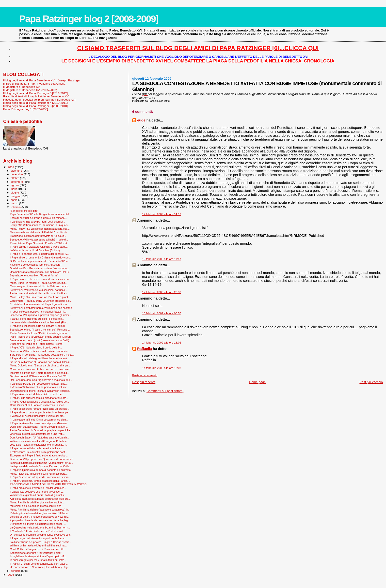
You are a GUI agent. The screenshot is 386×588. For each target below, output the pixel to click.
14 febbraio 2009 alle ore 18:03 (161, 368)
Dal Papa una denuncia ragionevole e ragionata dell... (41, 380)
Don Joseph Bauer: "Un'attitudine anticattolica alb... (39, 437)
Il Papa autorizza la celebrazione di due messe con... (40, 279)
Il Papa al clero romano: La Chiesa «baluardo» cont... (41, 257)
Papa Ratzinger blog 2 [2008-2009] (89, 19)
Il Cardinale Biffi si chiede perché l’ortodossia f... (38, 531)
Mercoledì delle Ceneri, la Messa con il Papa (36, 506)
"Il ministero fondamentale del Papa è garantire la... (39, 304)
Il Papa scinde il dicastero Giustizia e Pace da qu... (39, 247)
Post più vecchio (371, 382)
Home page (257, 382)
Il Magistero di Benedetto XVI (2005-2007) (30, 90)
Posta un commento (145, 375)
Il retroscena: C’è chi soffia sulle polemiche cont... (38, 452)
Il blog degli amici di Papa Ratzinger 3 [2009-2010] (35, 106)
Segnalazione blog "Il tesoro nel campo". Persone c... (40, 330)
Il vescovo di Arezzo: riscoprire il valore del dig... (38, 416)
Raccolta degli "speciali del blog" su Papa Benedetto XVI (39, 99)
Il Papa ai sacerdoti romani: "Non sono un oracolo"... (40, 409)
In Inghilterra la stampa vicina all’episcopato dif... (38, 556)
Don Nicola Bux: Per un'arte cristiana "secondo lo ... (40, 268)
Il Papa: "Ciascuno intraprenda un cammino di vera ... (41, 477)
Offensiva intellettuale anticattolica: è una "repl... (38, 434)
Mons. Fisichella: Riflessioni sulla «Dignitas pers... (39, 474)
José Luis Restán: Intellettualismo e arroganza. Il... (39, 445)
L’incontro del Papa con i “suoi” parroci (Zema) (37, 344)
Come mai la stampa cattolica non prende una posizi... (41, 369)
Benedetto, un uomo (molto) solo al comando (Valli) (39, 340)
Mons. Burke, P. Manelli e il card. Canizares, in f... (39, 283)
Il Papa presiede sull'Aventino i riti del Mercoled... (38, 488)
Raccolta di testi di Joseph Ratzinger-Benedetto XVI (36, 96)
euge (141, 120)
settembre (17, 182)
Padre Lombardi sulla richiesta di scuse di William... (40, 293)
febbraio (16, 207)
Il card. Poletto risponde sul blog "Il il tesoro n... (37, 319)
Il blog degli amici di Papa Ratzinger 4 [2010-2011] (35, 103)
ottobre (16, 178)
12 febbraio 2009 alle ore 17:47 (161, 259)
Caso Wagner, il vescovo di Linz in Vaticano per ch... (40, 286)
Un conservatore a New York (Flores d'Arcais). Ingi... (40, 567)
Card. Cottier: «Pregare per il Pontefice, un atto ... (38, 549)
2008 (11, 575)
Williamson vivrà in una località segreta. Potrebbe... (39, 441)
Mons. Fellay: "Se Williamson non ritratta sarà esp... (40, 229)
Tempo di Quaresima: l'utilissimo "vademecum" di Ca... (41, 463)
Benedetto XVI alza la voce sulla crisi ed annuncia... (40, 351)
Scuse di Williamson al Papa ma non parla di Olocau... (41, 362)
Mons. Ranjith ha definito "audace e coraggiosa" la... (40, 510)
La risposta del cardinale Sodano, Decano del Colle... (40, 466)
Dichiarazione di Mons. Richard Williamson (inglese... (40, 391)
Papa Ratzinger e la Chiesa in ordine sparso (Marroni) (41, 337)
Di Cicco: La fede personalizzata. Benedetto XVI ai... (40, 261)
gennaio (16, 571)
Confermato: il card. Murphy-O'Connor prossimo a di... (41, 301)
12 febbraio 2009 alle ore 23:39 (161, 292)
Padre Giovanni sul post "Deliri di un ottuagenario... (39, 333)
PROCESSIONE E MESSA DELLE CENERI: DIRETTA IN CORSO (48, 484)
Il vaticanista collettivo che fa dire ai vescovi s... (37, 492)
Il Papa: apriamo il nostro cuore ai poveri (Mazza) (38, 423)
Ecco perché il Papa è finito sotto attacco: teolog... (39, 455)
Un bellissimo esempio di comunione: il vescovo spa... (41, 535)
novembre (17, 174)
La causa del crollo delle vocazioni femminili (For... (39, 322)
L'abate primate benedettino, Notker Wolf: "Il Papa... (40, 513)
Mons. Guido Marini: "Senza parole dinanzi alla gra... (40, 365)
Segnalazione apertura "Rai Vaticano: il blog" (36, 553)
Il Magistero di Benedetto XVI (22, 87)
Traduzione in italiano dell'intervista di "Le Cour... (38, 236)
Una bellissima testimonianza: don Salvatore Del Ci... (40, 272)
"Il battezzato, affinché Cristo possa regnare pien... (39, 420)
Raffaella (145, 349)
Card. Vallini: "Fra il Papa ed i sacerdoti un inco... (38, 405)
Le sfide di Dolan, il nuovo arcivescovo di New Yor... (40, 517)
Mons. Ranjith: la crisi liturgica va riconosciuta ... (38, 502)
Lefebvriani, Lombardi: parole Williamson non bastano (41, 308)
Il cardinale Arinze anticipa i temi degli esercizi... (37, 222)
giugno (15, 193)
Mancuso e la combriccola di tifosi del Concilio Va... (39, 232)
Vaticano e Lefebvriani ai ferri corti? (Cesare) (36, 265)
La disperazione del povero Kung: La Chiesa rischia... (41, 542)
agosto (15, 185)
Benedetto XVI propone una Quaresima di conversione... (42, 459)
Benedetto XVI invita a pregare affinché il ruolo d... (39, 240)
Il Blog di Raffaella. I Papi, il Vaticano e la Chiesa (34, 83)
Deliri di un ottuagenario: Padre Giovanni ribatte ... (39, 427)
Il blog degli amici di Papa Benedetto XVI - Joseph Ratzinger (42, 80)
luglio (14, 189)
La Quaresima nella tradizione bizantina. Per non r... (40, 528)
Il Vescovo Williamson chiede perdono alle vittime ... (40, 387)
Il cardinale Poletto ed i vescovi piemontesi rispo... (39, 384)
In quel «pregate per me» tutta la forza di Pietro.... (39, 560)
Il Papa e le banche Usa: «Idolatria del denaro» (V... (40, 254)
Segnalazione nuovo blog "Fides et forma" (34, 275)
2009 (11, 167)
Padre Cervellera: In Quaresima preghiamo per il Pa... (41, 430)
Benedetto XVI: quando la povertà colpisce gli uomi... (40, 315)
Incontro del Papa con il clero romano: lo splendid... (40, 373)
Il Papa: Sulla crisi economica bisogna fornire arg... (39, 398)
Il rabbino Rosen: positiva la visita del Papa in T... (38, 312)
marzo (15, 203)
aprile (15, 200)
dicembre (17, 171)
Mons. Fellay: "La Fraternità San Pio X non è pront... (40, 297)
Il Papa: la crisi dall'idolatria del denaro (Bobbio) (37, 326)
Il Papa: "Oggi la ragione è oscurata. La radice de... (39, 402)
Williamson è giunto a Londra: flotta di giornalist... (38, 495)
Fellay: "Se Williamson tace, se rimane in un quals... (40, 225)
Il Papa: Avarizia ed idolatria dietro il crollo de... (37, 394)
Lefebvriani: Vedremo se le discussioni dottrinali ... (39, 290)
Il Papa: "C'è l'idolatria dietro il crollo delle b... (36, 347)
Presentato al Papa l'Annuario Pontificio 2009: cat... (40, 243)
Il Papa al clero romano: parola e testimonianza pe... (40, 412)
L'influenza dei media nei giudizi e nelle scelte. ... (38, 524)
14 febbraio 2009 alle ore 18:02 (161, 343)
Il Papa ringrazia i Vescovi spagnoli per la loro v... (38, 538)
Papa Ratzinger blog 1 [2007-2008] (26, 109)
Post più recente (144, 382)
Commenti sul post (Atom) (165, 391)
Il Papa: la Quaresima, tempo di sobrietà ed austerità (40, 470)
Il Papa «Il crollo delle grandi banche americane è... (40, 358)
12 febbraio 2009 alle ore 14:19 (161, 214)
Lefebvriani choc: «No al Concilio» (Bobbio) (35, 250)
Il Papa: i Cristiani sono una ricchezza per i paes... (39, 564)
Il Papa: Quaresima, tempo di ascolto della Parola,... (40, 481)
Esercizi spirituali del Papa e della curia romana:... (39, 218)
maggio (16, 196)
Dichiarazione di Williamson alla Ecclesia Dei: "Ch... (40, 376)
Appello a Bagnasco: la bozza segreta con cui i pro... (40, 499)
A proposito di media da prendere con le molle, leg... (40, 520)
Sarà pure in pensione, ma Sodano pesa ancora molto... (42, 355)
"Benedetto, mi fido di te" (24, 211)
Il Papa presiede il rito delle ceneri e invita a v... (37, 448)
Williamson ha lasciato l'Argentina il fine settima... (38, 545)
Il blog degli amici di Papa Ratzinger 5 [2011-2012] (35, 93)
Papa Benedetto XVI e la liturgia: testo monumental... (40, 214)
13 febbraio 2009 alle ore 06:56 (161, 313)
